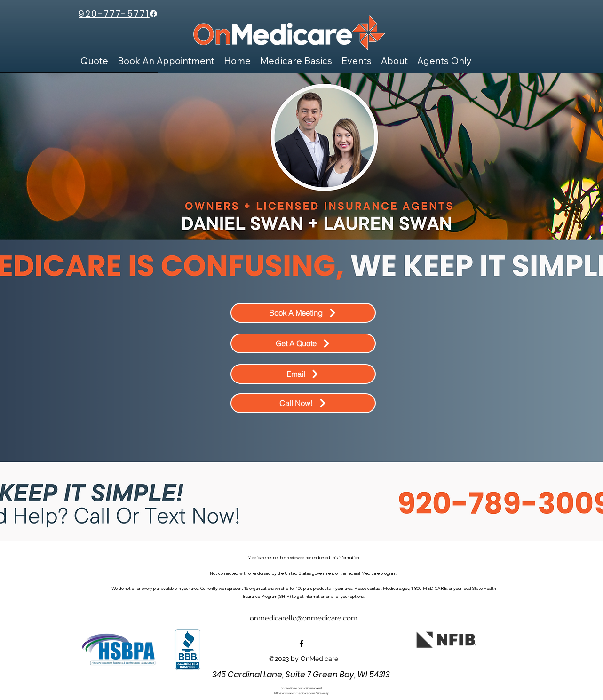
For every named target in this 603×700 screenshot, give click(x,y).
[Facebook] (153, 14)
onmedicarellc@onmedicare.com (304, 618)
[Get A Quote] (303, 343)
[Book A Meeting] (303, 313)
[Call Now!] (303, 403)
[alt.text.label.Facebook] (301, 644)
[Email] (303, 374)
